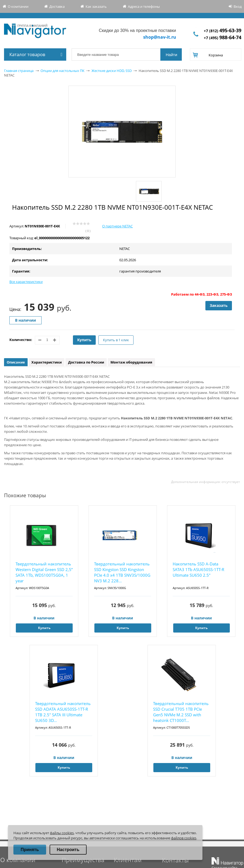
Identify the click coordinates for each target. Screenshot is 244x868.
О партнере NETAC (117, 226)
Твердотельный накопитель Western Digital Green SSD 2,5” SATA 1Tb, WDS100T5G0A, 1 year (44, 572)
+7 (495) (223, 38)
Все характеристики (26, 282)
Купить (84, 340)
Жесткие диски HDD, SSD (112, 71)
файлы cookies (62, 833)
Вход (238, 6)
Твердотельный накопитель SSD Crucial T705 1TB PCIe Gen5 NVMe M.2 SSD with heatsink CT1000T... (181, 712)
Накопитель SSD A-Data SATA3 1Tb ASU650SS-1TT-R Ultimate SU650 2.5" (198, 569)
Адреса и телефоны (144, 6)
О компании (18, 6)
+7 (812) (223, 31)
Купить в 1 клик (116, 340)
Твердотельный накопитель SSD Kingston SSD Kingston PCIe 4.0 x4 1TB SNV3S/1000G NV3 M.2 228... (122, 572)
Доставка (57, 6)
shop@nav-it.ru (160, 37)
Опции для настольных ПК (62, 71)
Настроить (68, 850)
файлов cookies (184, 838)
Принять (30, 850)
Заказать (219, 305)
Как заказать (96, 6)
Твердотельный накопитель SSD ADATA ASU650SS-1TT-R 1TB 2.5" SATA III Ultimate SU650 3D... (63, 712)
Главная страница (19, 71)
